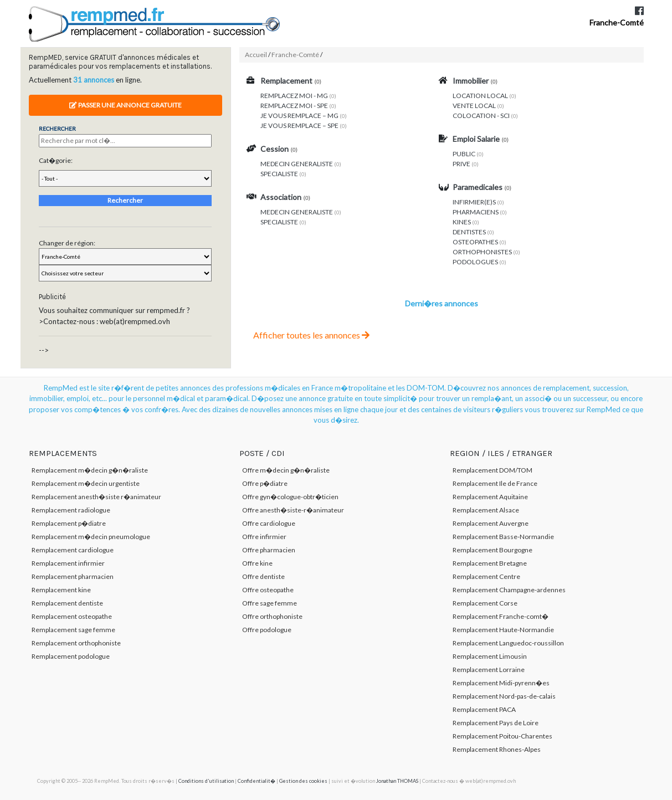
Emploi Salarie (476, 139)
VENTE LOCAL (474, 106)
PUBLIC (464, 154)
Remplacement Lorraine (489, 670)
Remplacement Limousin (490, 656)
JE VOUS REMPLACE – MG (299, 116)
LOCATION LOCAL (480, 96)
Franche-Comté (617, 22)
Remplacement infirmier (68, 563)
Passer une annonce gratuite (125, 105)
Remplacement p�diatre (69, 523)
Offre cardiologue (269, 523)
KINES (462, 222)
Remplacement (286, 81)
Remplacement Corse (485, 603)
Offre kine (257, 563)
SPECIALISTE (279, 174)
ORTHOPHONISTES (482, 252)
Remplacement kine (61, 590)
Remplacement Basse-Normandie (503, 537)
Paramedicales (478, 187)
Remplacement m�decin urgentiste (86, 483)
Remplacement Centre (486, 576)
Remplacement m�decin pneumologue (91, 537)
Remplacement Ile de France (495, 483)
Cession (275, 149)
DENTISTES (469, 232)
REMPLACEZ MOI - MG (294, 96)
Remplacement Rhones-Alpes (497, 749)
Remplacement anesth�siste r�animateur (96, 497)
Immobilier (471, 81)
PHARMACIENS (476, 212)
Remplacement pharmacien (73, 576)
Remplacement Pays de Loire (496, 723)
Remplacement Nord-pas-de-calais (504, 696)
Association (281, 197)
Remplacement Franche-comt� (501, 616)
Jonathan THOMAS (397, 781)
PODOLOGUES (475, 262)
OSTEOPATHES (475, 242)
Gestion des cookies (303, 781)
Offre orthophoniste (272, 616)
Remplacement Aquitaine (490, 497)
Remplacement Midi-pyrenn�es (501, 683)
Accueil (256, 55)
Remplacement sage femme (73, 630)
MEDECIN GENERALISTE (297, 164)
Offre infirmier (264, 537)
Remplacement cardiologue (73, 550)
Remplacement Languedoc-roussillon (508, 643)
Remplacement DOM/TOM (493, 470)
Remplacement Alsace (486, 510)
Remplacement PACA (484, 709)
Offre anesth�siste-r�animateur (293, 510)
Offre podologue (267, 630)
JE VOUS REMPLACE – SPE (299, 125)
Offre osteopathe (268, 590)
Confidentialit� (257, 781)
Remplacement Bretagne (490, 563)
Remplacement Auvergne (491, 523)
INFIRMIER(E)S (474, 202)
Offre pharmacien (269, 550)
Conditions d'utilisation (206, 781)
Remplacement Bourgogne (493, 550)
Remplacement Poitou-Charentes (502, 736)
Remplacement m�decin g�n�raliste (90, 470)
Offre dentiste (263, 576)
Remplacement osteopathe (72, 616)
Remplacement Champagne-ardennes (509, 590)
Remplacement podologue (71, 656)
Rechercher (125, 200)
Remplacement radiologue (71, 510)
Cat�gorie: (56, 160)
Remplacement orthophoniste (76, 643)
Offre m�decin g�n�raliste (286, 470)
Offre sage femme (270, 603)
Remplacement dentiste (67, 603)
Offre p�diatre (265, 483)
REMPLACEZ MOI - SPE (294, 106)
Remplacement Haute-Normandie (503, 630)
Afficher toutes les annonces (311, 335)
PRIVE (461, 164)
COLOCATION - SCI (481, 116)
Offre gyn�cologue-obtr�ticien (290, 497)
